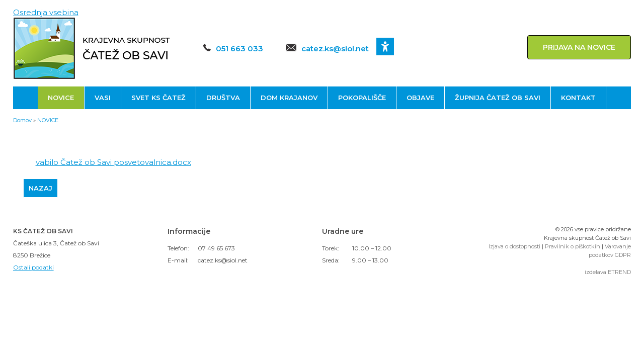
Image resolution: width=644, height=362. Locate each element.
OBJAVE (420, 98)
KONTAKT (578, 98)
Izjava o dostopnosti (514, 246)
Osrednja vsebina (46, 12)
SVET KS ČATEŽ (158, 98)
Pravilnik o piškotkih (573, 246)
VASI (103, 98)
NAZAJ (41, 188)
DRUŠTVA (223, 98)
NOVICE (61, 98)
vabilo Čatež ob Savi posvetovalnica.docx (113, 162)
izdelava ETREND (608, 272)
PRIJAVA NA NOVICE (579, 47)
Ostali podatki (33, 267)
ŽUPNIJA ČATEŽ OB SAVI (498, 98)
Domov (22, 120)
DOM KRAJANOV (289, 98)
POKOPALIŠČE (362, 98)
